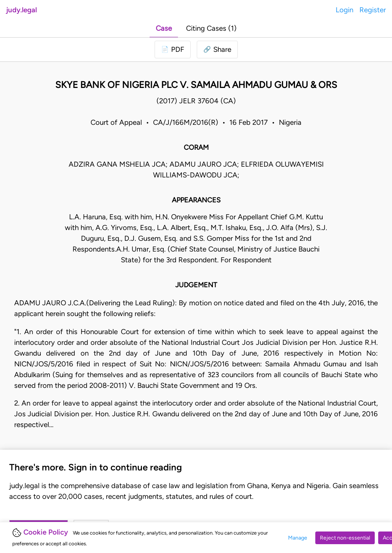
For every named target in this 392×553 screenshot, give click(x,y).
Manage (298, 538)
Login (344, 10)
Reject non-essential (345, 538)
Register (373, 10)
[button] (217, 50)
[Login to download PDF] (173, 50)
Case (164, 28)
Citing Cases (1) (211, 28)
